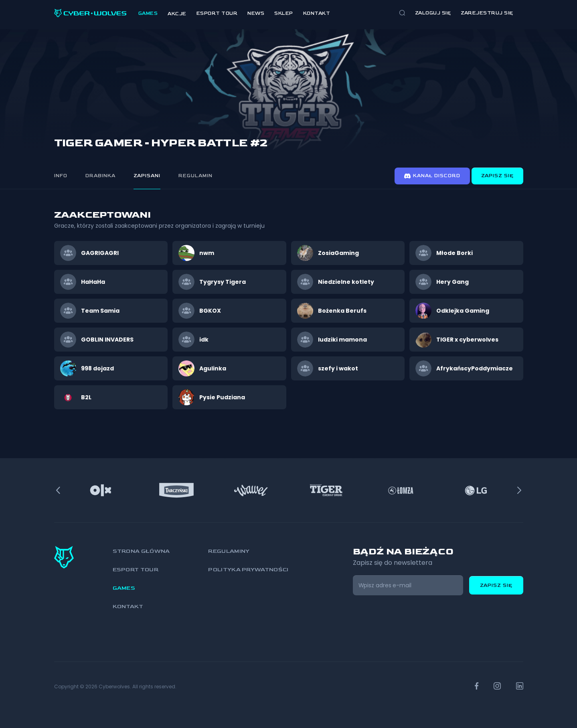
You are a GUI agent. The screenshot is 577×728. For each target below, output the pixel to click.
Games (148, 13)
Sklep (284, 13)
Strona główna (141, 551)
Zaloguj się (433, 13)
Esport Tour (217, 13)
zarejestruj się (487, 13)
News (256, 13)
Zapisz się (497, 176)
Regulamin (195, 176)
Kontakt (317, 13)
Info (61, 176)
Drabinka (100, 176)
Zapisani (147, 176)
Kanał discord (432, 176)
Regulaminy (229, 551)
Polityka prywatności (248, 569)
